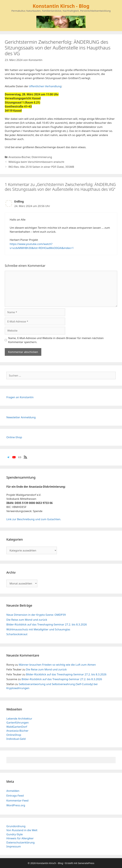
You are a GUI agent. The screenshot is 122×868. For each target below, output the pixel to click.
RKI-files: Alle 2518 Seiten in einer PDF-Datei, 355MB (41, 167)
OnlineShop (14, 735)
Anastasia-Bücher (19, 157)
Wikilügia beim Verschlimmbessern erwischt (36, 162)
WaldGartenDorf (17, 727)
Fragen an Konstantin (20, 397)
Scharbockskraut (17, 634)
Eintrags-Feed (15, 796)
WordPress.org (16, 805)
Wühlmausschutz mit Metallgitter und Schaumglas (38, 629)
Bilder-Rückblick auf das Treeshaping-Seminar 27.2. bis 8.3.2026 (47, 624)
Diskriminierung (42, 157)
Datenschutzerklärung (20, 842)
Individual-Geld (16, 739)
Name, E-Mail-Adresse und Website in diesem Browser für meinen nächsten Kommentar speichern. (56, 340)
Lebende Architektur (19, 718)
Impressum (14, 846)
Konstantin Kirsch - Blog (61, 6)
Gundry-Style (15, 834)
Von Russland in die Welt (22, 830)
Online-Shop (14, 437)
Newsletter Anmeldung (21, 417)
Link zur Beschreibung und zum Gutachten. (34, 519)
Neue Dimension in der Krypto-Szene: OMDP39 (36, 615)
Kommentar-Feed (17, 800)
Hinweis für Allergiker (20, 838)
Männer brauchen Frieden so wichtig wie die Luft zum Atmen (57, 665)
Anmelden (13, 791)
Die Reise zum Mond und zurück (27, 620)
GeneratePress (86, 863)
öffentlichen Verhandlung (45, 86)
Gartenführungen (18, 722)
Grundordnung (16, 826)
